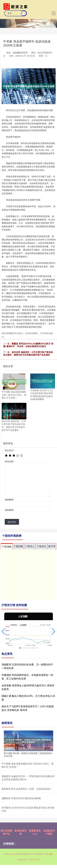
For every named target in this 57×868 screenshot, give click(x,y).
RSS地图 (38, 854)
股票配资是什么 (35, 832)
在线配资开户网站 (49, 832)
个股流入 (30, 546)
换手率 (52, 546)
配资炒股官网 (21, 832)
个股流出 (41, 546)
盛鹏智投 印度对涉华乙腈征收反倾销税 (21, 798)
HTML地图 (48, 854)
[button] (4, 632)
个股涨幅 (7, 547)
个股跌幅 (18, 546)
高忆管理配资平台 (6, 832)
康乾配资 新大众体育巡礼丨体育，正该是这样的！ (27, 789)
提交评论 (12, 522)
